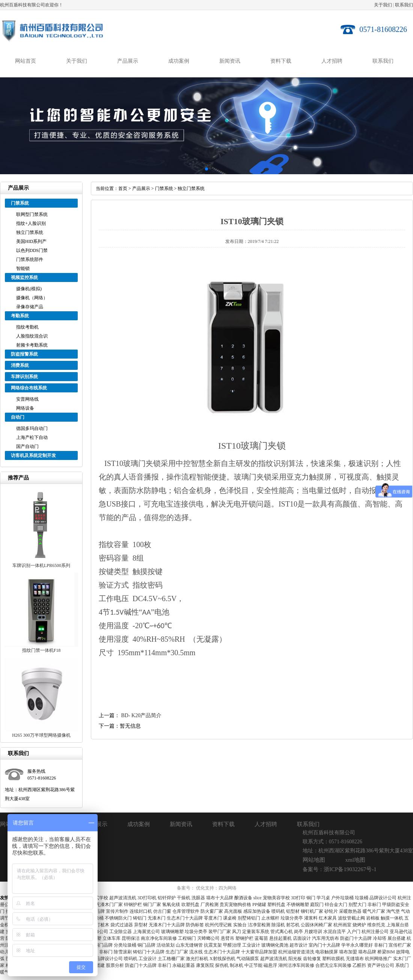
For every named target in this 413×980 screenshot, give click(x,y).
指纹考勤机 (27, 327)
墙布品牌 (367, 952)
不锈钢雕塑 (298, 905)
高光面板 (233, 911)
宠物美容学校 (276, 898)
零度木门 (213, 918)
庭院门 (317, 905)
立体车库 (112, 938)
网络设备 (25, 408)
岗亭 (298, 932)
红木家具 (328, 918)
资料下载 (281, 61)
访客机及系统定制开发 (33, 455)
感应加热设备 (257, 911)
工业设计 (251, 945)
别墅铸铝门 (249, 918)
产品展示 (128, 61)
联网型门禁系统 (32, 214)
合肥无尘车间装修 (333, 965)
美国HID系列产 (31, 241)
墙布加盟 (348, 952)
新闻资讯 (230, 61)
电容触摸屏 (327, 952)
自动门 (18, 417)
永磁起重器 (184, 965)
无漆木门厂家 (109, 905)
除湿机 (278, 925)
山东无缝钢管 (189, 945)
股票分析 (115, 965)
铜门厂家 (152, 905)
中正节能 (253, 965)
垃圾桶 (362, 898)
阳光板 (295, 959)
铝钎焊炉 (167, 898)
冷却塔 (380, 938)
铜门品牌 (104, 945)
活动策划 (166, 945)
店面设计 (302, 938)
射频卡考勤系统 (32, 345)
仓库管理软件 (186, 911)
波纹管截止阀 (351, 918)
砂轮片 (331, 911)
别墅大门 (357, 905)
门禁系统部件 (30, 259)
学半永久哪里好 (357, 945)
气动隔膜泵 (248, 959)
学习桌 (323, 898)
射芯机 (293, 925)
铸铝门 (140, 918)
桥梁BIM (386, 952)
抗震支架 (213, 945)
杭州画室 (342, 925)
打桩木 (102, 925)
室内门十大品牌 (324, 945)
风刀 (237, 932)
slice (258, 898)
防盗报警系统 (24, 354)
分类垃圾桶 (125, 945)
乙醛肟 (359, 965)
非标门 (374, 905)
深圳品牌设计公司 (105, 959)
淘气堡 (393, 911)
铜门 (311, 898)
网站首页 (26, 61)
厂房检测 (210, 905)
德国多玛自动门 (32, 428)
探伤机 (222, 965)
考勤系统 (20, 316)
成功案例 (179, 61)
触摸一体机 (392, 918)
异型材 (141, 925)
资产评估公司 (381, 965)
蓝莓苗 (261, 938)
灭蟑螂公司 (208, 938)
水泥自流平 (335, 932)
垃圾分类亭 (292, 918)
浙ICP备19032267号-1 (350, 869)
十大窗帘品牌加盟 (259, 952)
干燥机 (184, 898)
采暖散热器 (350, 911)
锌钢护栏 (133, 905)
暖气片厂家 (374, 911)
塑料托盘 (276, 905)
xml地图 (355, 860)
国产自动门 (27, 446)
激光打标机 (197, 959)
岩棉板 (373, 918)
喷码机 (278, 911)
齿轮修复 (312, 959)
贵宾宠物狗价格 (235, 905)
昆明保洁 (131, 938)
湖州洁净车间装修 (296, 965)
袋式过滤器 (122, 925)
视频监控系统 (24, 277)
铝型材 (293, 911)
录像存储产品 (30, 307)
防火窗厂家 (212, 911)
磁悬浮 (270, 965)
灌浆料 (311, 918)
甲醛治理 (232, 945)
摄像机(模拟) (29, 289)
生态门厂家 (177, 952)
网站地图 (314, 860)
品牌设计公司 (383, 898)
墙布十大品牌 (220, 898)
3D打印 (298, 898)
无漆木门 (157, 918)
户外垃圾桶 (342, 898)
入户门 (354, 932)
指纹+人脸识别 (31, 223)
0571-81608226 (383, 29)
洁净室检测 (259, 925)
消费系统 (20, 365)
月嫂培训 (313, 932)
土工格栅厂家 (171, 959)
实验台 (240, 925)
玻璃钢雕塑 (172, 932)
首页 (123, 188)
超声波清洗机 (123, 898)
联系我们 (404, 5)
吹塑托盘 (190, 905)
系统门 (402, 965)
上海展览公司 (146, 932)
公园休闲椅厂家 (317, 925)
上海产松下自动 (32, 437)
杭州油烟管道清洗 (296, 952)
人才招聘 (332, 61)
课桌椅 (230, 918)
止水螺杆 (270, 918)
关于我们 (383, 5)
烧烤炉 (359, 925)
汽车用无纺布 (326, 938)
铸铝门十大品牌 (149, 952)
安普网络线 (27, 399)
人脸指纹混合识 (32, 336)
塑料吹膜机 (333, 959)
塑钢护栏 (244, 938)
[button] (200, 169)
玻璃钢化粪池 (275, 945)
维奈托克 (376, 925)
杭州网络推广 (378, 959)
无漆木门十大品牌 (167, 925)
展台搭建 (396, 938)
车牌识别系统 (24, 377)
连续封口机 (141, 911)
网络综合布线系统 (29, 388)
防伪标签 (195, 925)
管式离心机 (282, 932)
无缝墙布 (355, 959)
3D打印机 (147, 898)
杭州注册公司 (375, 932)
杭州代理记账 (219, 925)
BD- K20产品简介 (142, 715)
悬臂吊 (228, 938)
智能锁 (23, 268)
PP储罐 (259, 905)
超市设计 (298, 945)
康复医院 (205, 965)
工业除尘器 (121, 932)
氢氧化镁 (171, 905)
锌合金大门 (336, 905)
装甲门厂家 (220, 932)
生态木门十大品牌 (185, 918)
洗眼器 (198, 898)
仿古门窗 (162, 911)
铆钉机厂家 (312, 911)
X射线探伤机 (222, 959)
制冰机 (237, 965)
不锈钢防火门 (118, 918)
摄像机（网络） (32, 298)
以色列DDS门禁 (32, 250)
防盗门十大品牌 (356, 938)
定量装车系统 (256, 932)
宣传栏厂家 (400, 945)
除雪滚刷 (123, 952)
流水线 (196, 952)
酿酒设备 (243, 898)
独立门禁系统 (30, 232)
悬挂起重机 (280, 938)
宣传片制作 (117, 911)
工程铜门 (187, 938)
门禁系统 (20, 203)
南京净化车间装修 (159, 938)
